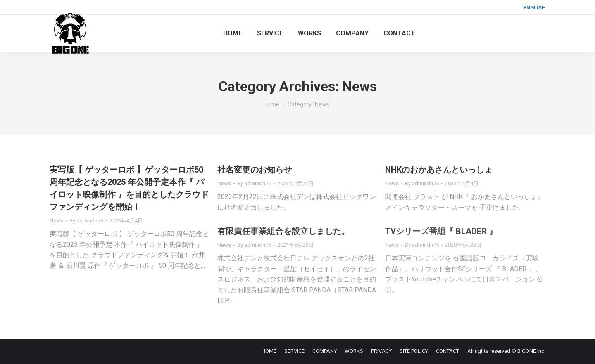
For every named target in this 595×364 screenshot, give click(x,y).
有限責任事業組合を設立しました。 (283, 231)
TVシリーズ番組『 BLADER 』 (441, 231)
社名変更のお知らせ (255, 170)
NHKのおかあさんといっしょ (439, 170)
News (56, 221)
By (86, 221)
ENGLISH (534, 8)
